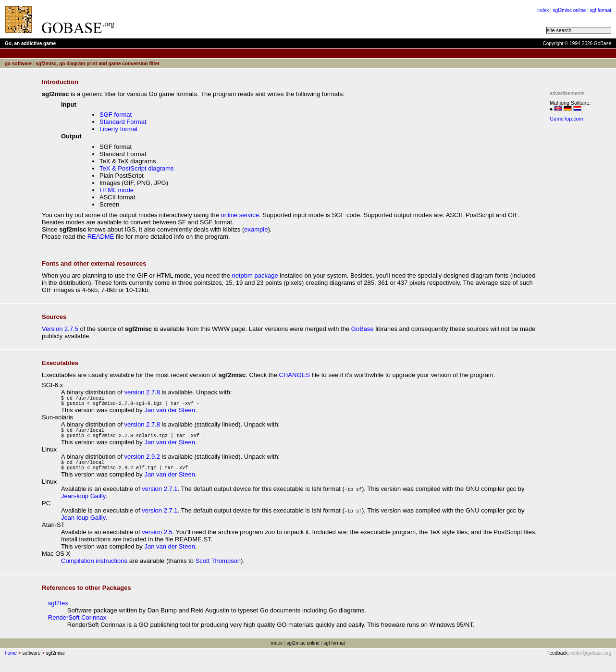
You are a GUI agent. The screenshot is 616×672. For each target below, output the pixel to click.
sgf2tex (58, 612)
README (101, 237)
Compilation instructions (94, 569)
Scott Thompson (218, 569)
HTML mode (117, 190)
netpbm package (255, 275)
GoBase (363, 329)
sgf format (601, 10)
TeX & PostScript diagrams (137, 168)
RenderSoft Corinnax (77, 626)
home (11, 662)
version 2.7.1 (160, 497)
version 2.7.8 (142, 392)
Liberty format (118, 129)
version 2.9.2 (142, 462)
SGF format (116, 115)
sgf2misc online (569, 10)
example (256, 229)
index (543, 10)
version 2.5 (157, 541)
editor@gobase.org (591, 662)
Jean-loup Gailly (83, 505)
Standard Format (123, 122)
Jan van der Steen (170, 413)
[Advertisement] (241, 19)
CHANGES (295, 375)
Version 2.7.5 (60, 329)
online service (240, 215)
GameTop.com (566, 119)
